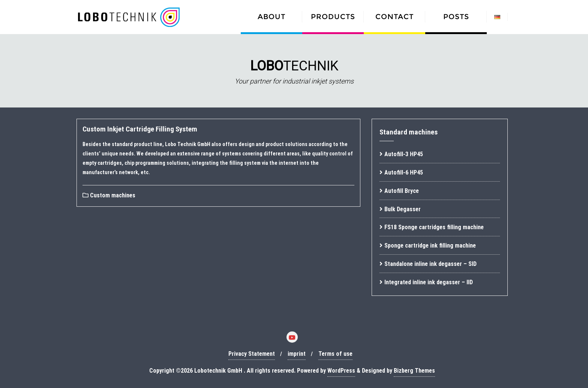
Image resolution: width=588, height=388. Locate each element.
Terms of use (335, 354)
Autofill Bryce (402, 191)
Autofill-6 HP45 (404, 172)
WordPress (341, 371)
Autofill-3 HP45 (404, 154)
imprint (297, 354)
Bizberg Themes (414, 371)
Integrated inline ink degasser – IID (429, 282)
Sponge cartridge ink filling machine (430, 245)
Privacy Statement (252, 354)
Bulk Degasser (403, 209)
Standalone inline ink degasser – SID (430, 264)
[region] (294, 71)
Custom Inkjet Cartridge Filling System (140, 129)
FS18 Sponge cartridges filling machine (434, 227)
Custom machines (109, 195)
